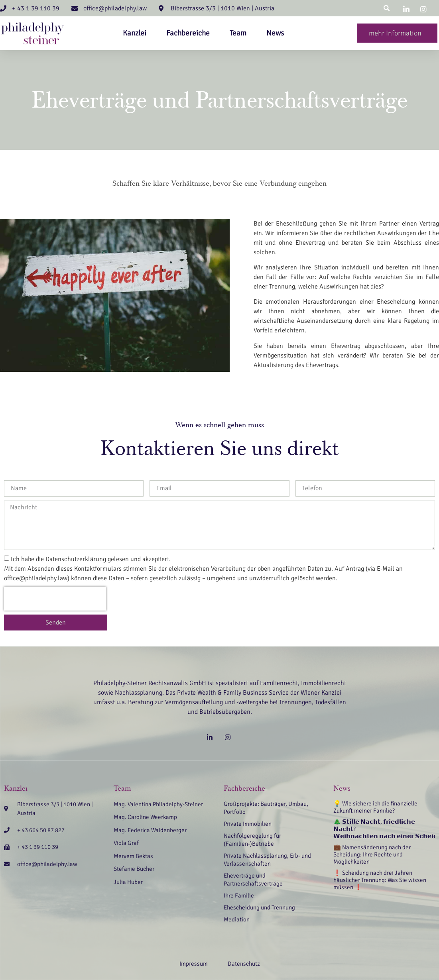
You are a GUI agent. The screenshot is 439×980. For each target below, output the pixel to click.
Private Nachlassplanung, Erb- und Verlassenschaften (267, 860)
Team (238, 33)
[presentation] (55, 599)
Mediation (237, 919)
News (275, 33)
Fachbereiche (188, 33)
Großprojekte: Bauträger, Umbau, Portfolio (266, 808)
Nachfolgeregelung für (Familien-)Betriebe (252, 840)
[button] (387, 8)
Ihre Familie (239, 896)
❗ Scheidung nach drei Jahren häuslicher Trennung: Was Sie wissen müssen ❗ (380, 880)
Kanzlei (135, 33)
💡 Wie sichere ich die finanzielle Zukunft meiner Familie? (375, 807)
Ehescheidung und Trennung (259, 907)
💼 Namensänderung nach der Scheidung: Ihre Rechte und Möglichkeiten (372, 854)
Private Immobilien (248, 824)
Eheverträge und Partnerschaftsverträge (253, 880)
